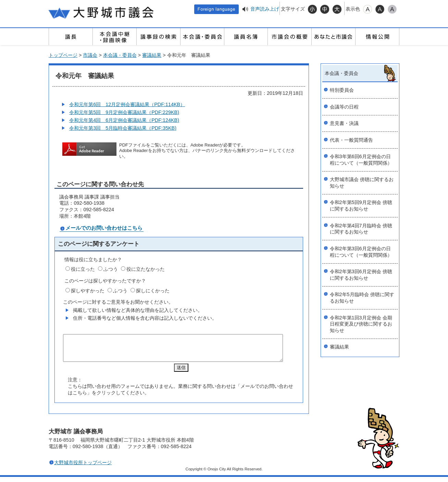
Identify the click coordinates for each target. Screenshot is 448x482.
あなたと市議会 (333, 37)
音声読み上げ (265, 9)
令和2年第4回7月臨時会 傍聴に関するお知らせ (361, 229)
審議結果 (152, 55)
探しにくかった (153, 291)
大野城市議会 (102, 12)
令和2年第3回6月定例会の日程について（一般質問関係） (361, 252)
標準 (325, 9)
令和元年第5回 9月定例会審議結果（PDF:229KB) (124, 112)
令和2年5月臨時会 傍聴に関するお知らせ (362, 298)
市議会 (90, 55)
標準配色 (368, 9)
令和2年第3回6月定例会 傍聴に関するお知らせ (361, 275)
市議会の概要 (289, 37)
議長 (71, 37)
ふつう (111, 269)
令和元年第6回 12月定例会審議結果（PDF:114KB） (127, 104)
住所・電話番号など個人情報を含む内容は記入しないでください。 (145, 318)
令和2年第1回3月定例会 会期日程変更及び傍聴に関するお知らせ (361, 324)
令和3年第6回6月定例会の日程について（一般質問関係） (361, 160)
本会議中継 (114, 37)
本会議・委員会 (202, 37)
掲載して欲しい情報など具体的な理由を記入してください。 (138, 310)
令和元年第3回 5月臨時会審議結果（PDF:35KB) (123, 128)
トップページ (63, 55)
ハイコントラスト (380, 9)
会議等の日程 (344, 107)
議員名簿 (246, 37)
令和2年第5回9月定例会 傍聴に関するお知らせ (361, 206)
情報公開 (377, 37)
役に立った (83, 269)
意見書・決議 (344, 123)
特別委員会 (342, 90)
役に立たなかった (146, 269)
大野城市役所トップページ (83, 468)
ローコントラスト (392, 9)
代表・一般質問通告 (351, 140)
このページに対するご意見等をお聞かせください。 (118, 302)
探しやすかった (88, 291)
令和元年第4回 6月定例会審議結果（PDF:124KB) (124, 120)
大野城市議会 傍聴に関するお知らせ (362, 183)
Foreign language (216, 9)
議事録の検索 (158, 37)
